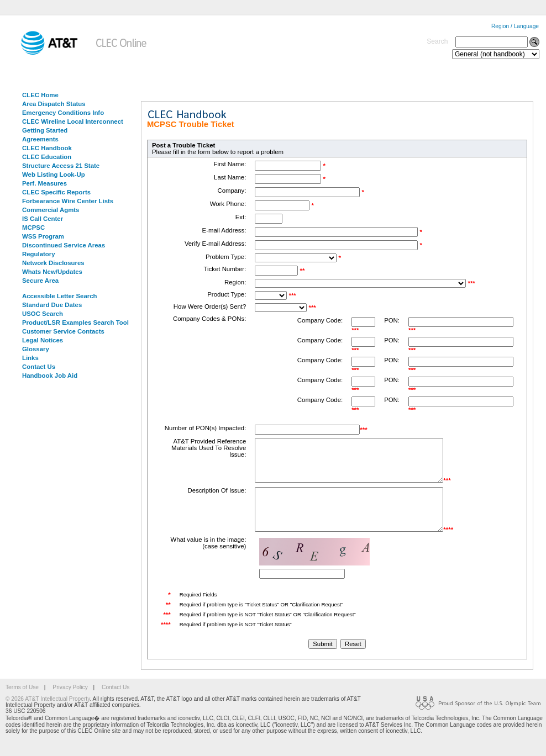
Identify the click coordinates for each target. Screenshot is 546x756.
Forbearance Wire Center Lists (68, 201)
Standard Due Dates (52, 305)
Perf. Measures (44, 183)
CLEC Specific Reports (56, 192)
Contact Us (39, 367)
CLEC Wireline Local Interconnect (73, 121)
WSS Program (43, 236)
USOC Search (43, 314)
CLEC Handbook (47, 148)
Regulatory (39, 254)
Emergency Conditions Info (63, 113)
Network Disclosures (53, 263)
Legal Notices (43, 340)
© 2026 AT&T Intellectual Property (48, 715)
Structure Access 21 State (61, 166)
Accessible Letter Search (60, 296)
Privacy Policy (70, 704)
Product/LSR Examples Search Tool (75, 323)
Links (30, 358)
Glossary (36, 349)
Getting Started (45, 130)
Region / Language (515, 26)
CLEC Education (47, 157)
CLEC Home (40, 95)
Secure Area (40, 281)
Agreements (40, 139)
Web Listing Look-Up (54, 175)
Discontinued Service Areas (64, 245)
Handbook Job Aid (50, 376)
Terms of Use (22, 704)
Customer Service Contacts (63, 331)
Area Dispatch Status (54, 104)
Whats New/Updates (52, 272)
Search (437, 41)
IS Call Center (43, 219)
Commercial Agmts (51, 210)
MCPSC (33, 228)
